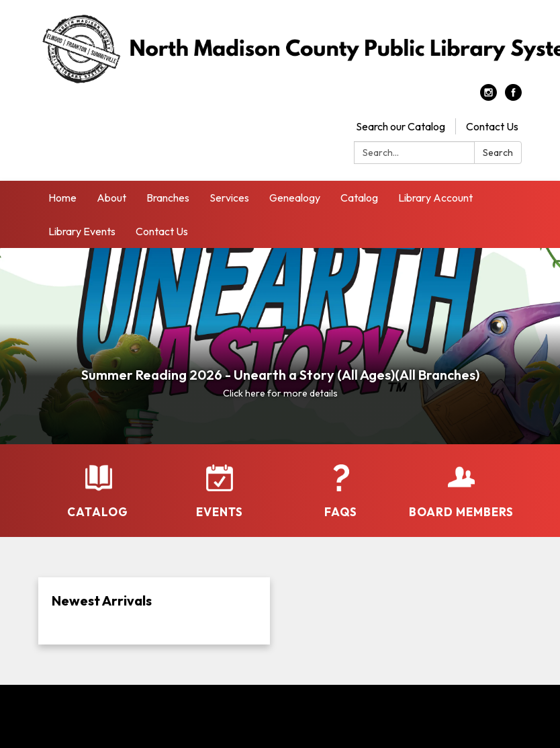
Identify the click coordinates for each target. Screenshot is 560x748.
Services (229, 198)
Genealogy (295, 198)
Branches (168, 198)
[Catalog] (99, 492)
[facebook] (513, 97)
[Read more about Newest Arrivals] (154, 611)
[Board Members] (461, 492)
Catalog (359, 198)
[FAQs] (340, 492)
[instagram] (488, 97)
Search (498, 153)
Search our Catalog (401, 126)
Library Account (435, 198)
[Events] (220, 492)
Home (62, 198)
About (111, 198)
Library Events (82, 231)
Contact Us (492, 126)
